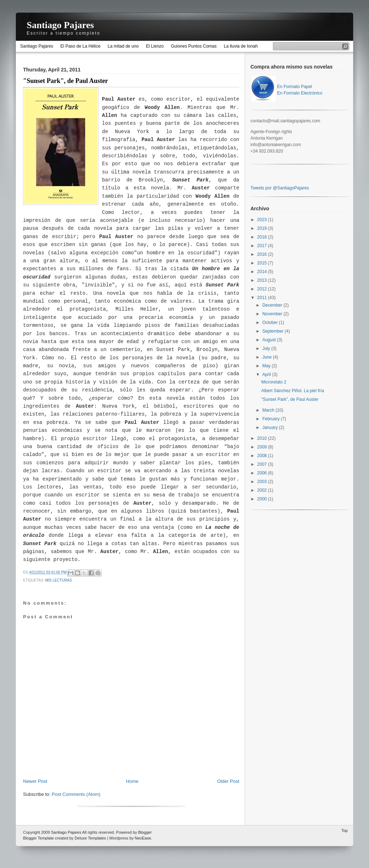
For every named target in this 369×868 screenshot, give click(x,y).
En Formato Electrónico (300, 93)
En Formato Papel (295, 87)
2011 (263, 298)
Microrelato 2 (274, 382)
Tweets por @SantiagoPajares (280, 188)
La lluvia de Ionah (241, 46)
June (268, 357)
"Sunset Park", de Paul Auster (66, 81)
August (270, 340)
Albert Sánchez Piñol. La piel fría (293, 391)
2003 (263, 482)
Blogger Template (38, 838)
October (271, 323)
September (274, 331)
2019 (263, 228)
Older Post (228, 781)
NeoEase (143, 838)
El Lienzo (155, 46)
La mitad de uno (123, 46)
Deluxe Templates (90, 838)
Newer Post (35, 781)
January (271, 428)
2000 (263, 499)
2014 (263, 272)
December (273, 305)
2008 (263, 456)
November (273, 314)
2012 (263, 289)
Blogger (145, 832)
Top (344, 830)
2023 (263, 220)
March (269, 410)
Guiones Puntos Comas (194, 46)
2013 (263, 280)
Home (132, 781)
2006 (263, 473)
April (267, 374)
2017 (263, 246)
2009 (263, 447)
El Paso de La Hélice (80, 46)
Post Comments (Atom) (76, 794)
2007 (263, 464)
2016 (263, 254)
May (267, 366)
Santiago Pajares (60, 25)
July (267, 348)
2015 (263, 263)
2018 (263, 237)
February (272, 419)
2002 (263, 490)
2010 (263, 438)
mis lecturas (59, 580)
